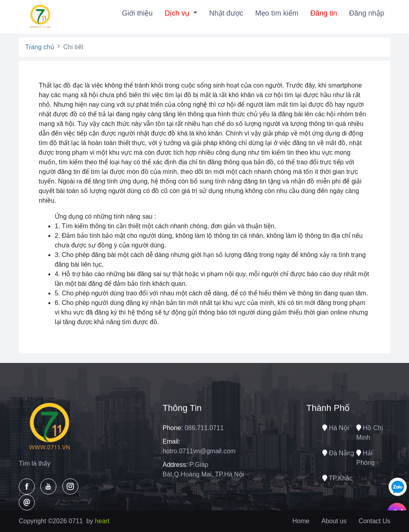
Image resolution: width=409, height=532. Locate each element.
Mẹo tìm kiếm (277, 13)
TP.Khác (337, 478)
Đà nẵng (338, 453)
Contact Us (374, 521)
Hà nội (336, 428)
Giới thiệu (137, 13)
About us (334, 521)
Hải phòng (365, 458)
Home (301, 521)
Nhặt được (226, 13)
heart (102, 521)
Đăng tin (324, 13)
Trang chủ (40, 47)
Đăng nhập (367, 13)
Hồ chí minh (370, 433)
